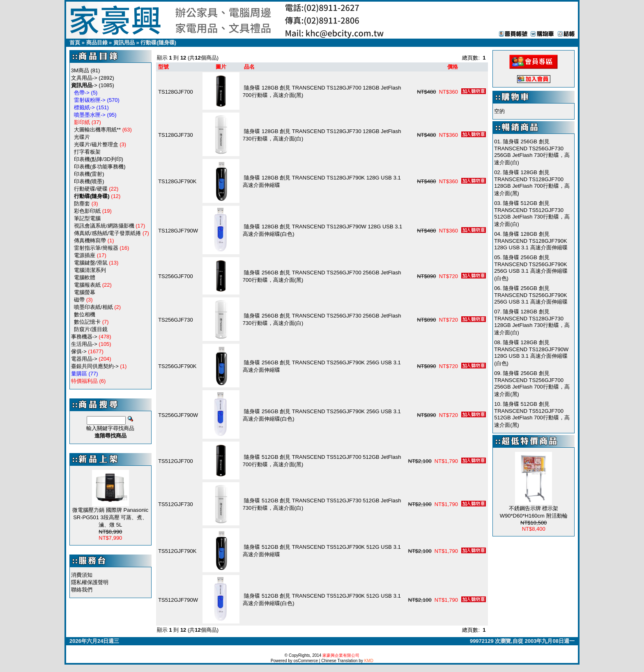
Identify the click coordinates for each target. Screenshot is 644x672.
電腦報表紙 (87, 285)
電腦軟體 (85, 277)
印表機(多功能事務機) (100, 167)
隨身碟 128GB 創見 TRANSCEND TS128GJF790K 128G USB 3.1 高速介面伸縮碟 (531, 241)
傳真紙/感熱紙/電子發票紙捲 (107, 233)
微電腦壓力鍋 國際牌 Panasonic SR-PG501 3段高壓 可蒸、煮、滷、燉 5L (110, 517)
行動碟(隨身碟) (158, 43)
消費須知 (82, 575)
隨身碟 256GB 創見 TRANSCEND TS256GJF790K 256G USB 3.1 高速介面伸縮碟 (531, 295)
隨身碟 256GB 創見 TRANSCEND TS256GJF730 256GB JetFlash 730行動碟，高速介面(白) (532, 152)
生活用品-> (84, 344)
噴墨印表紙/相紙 (93, 307)
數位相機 (85, 314)
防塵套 (82, 204)
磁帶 (79, 300)
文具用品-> (84, 78)
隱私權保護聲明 (90, 582)
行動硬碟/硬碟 (91, 189)
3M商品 (80, 70)
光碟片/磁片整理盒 (96, 144)
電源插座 (85, 255)
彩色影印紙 (87, 211)
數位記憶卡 (87, 322)
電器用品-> (84, 359)
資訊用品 (124, 43)
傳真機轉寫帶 (90, 240)
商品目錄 (97, 43)
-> (84, 85)
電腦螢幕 (85, 292)
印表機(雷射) (89, 174)
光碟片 (82, 137)
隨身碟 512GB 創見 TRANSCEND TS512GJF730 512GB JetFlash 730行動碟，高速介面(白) (532, 214)
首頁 (75, 43)
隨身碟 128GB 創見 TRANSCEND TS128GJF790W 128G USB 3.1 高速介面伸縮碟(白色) (531, 353)
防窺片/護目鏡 (91, 329)
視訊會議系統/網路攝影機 (104, 226)
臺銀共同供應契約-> (95, 366)
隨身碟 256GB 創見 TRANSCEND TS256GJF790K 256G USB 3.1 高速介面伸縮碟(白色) (531, 268)
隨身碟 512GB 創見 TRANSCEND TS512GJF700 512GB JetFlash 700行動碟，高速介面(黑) (532, 414)
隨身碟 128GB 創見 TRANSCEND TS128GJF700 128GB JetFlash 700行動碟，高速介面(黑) (532, 183)
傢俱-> (79, 351)
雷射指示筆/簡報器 (96, 248)
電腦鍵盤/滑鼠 (91, 263)
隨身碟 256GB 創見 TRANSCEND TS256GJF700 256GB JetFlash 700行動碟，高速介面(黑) (532, 384)
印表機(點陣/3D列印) (99, 159)
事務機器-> (84, 337)
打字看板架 (87, 152)
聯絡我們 (82, 590)
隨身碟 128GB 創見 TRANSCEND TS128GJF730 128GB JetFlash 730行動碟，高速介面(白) (532, 322)
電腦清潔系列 (90, 270)
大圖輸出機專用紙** (97, 130)
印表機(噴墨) (89, 181)
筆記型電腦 (87, 218)
